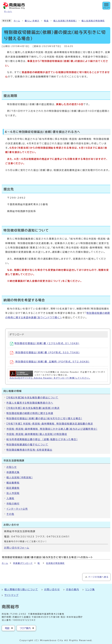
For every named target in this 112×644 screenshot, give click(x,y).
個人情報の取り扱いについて (21, 589)
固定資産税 (13, 488)
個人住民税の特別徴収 (93, 21)
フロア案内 (25, 628)
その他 (10, 514)
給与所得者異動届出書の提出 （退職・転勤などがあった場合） (42, 439)
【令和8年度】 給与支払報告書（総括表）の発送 (33, 408)
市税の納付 (13, 504)
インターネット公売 (17, 509)
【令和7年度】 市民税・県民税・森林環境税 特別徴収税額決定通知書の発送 (50, 424)
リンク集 (90, 589)
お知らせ (12, 467)
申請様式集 (13, 472)
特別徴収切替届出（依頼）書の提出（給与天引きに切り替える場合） (44, 418)
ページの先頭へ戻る (98, 577)
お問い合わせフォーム (17, 548)
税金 (46, 21)
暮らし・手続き (32, 21)
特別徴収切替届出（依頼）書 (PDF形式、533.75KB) (45, 353)
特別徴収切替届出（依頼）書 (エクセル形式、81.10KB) (45, 344)
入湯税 (10, 498)
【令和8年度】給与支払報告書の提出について (32, 398)
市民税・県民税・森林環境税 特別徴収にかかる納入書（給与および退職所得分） (52, 429)
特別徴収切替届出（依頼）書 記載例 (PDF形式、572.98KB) (50, 362)
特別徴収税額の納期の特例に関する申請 (30, 413)
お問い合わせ (52, 589)
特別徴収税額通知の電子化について (27, 445)
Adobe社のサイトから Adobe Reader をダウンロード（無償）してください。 (50, 378)
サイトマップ (11, 595)
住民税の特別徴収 (55, 563)
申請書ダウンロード (23, 563)
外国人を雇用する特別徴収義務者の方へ (30, 403)
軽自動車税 (13, 483)
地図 (7, 628)
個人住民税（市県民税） (65, 21)
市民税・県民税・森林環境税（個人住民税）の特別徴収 (37, 434)
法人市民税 (13, 493)
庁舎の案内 (73, 589)
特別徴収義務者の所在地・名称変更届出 (29, 450)
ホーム (17, 21)
